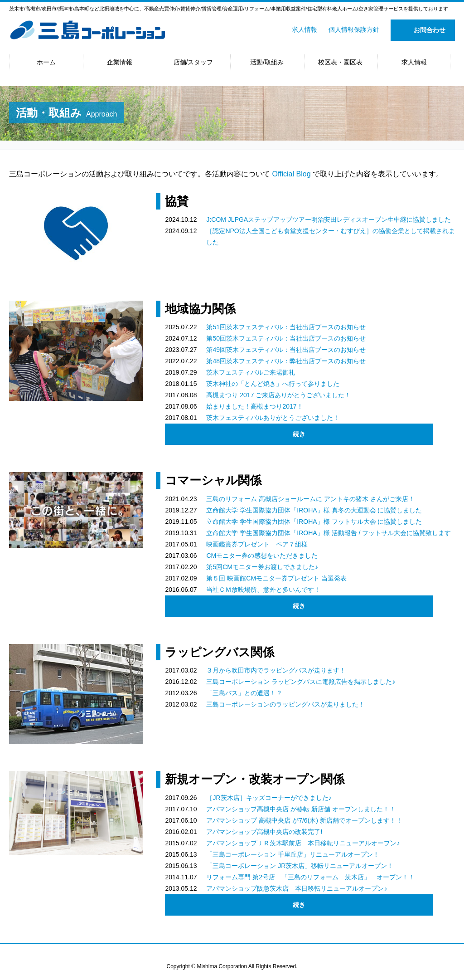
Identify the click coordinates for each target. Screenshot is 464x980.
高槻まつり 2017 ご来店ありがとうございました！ (278, 395)
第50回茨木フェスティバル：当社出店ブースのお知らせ (286, 338)
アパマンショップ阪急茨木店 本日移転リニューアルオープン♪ (297, 888)
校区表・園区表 (340, 62)
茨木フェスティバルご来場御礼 (251, 372)
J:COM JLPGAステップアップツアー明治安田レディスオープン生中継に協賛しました (329, 219)
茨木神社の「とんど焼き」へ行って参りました (273, 384)
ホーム (46, 62)
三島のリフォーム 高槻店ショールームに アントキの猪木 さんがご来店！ (310, 499)
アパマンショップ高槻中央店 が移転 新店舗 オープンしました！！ (301, 809)
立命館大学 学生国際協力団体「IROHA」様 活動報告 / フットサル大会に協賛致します (329, 533)
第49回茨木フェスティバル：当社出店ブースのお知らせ (286, 350)
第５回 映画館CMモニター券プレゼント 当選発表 (276, 578)
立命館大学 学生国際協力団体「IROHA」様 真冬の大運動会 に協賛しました (314, 510)
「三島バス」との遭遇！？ (244, 693)
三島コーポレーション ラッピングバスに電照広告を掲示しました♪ (301, 682)
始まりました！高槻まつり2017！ (254, 406)
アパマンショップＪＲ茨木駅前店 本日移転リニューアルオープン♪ (303, 843)
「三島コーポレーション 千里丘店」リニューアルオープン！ (293, 854)
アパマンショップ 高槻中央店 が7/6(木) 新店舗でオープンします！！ (304, 820)
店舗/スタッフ (193, 62)
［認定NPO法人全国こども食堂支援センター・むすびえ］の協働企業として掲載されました (330, 236)
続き (299, 434)
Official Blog (291, 174)
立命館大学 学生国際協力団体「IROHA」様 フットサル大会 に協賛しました (314, 522)
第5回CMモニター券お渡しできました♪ (262, 567)
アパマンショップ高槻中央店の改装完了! (264, 832)
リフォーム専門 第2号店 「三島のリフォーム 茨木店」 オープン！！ (310, 877)
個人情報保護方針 (354, 29)
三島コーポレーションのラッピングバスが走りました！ (285, 704)
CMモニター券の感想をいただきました (262, 556)
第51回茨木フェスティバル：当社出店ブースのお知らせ (286, 327)
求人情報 (304, 29)
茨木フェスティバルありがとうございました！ (273, 418)
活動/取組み (267, 62)
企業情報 (120, 62)
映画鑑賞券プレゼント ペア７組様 (257, 544)
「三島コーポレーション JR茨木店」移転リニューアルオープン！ (300, 866)
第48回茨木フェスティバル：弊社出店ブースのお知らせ (286, 361)
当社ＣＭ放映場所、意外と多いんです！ (263, 590)
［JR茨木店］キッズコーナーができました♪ (269, 798)
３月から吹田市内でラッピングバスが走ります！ (276, 670)
